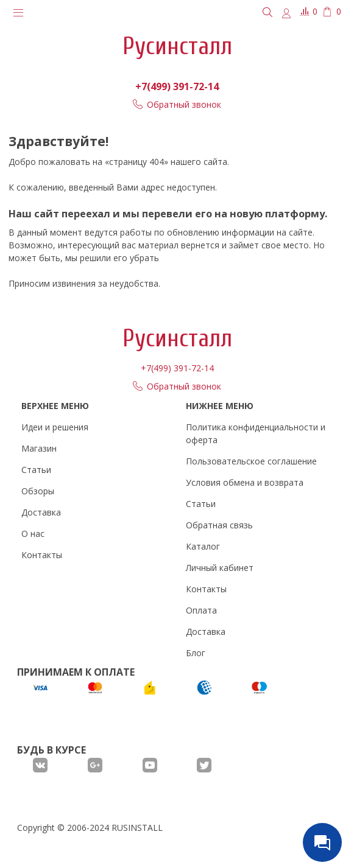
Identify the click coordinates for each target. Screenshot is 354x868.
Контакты (42, 555)
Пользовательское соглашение (251, 461)
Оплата (201, 610)
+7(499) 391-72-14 (177, 86)
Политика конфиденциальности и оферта (256, 433)
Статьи (36, 470)
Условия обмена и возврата (245, 482)
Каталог (203, 546)
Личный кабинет (220, 568)
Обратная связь (219, 525)
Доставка (41, 512)
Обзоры (38, 491)
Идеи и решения (55, 427)
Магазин (39, 448)
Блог (196, 653)
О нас (33, 534)
